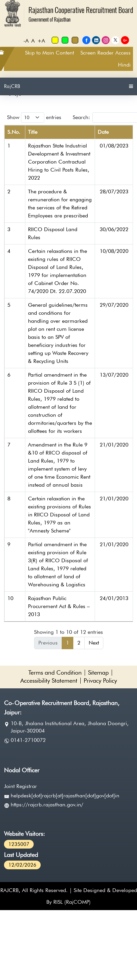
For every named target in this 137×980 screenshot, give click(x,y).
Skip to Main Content (49, 53)
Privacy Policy (100, 681)
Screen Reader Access (105, 53)
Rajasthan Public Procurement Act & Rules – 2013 (59, 606)
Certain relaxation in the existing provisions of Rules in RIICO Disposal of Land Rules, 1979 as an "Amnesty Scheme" (59, 515)
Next (94, 643)
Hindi (124, 65)
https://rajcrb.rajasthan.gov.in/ (47, 805)
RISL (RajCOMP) (72, 902)
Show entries (34, 118)
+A (41, 40)
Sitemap (98, 673)
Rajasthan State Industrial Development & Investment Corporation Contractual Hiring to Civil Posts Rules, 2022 (59, 162)
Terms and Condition (55, 673)
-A (26, 40)
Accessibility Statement (49, 681)
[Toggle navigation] (131, 86)
